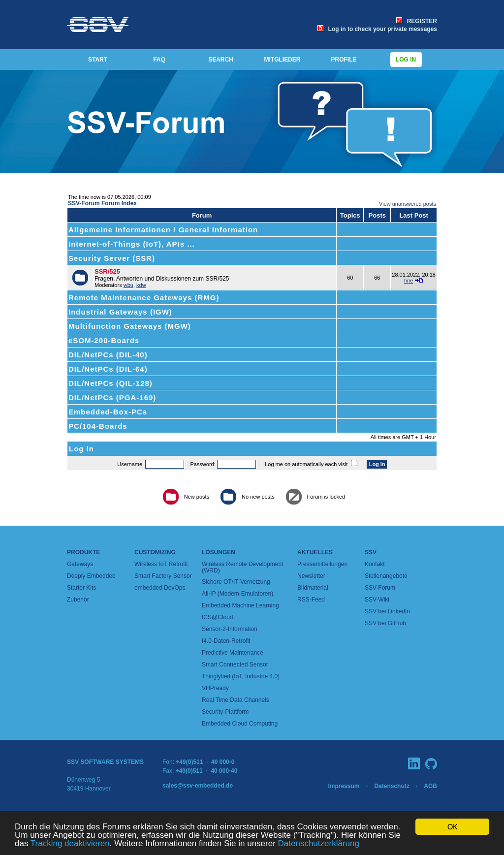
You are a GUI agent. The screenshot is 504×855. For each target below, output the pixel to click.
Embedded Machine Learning (240, 605)
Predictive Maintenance (233, 653)
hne (409, 281)
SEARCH (221, 60)
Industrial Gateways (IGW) (120, 312)
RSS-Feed (311, 600)
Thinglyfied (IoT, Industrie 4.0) (241, 676)
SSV (371, 552)
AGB (430, 786)
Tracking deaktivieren (70, 844)
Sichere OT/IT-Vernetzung (236, 582)
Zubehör (78, 600)
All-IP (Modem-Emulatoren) (237, 594)
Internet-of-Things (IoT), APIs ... (132, 244)
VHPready (215, 688)
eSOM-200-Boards (104, 340)
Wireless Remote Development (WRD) (242, 567)
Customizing (155, 552)
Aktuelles (315, 552)
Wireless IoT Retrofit (161, 564)
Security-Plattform (225, 712)
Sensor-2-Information (230, 629)
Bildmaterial (313, 588)
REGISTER (417, 21)
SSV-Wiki (377, 600)
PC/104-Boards (98, 426)
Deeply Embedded (91, 576)
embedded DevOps (160, 588)
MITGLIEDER (283, 60)
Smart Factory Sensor (163, 576)
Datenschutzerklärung (319, 844)
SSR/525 (107, 271)
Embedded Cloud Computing (240, 724)
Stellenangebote (386, 576)
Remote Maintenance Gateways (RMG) (144, 298)
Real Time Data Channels (236, 700)
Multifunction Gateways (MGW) (130, 326)
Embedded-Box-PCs (108, 412)
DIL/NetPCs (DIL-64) (108, 369)
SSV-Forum (380, 588)
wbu (128, 285)
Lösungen (219, 552)
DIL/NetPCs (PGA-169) (112, 397)
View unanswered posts (408, 204)
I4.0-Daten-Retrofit (226, 641)
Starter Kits (81, 588)
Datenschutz (392, 786)
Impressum (344, 786)
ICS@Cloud (218, 617)
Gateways (80, 564)
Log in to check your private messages (377, 29)
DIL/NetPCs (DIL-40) (108, 355)
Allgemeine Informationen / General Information (163, 230)
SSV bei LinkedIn (387, 611)
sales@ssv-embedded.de (198, 786)
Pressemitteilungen (322, 564)
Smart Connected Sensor (235, 665)
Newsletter (311, 576)
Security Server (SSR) (112, 258)
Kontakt (375, 564)
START (98, 60)
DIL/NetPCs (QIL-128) (110, 383)
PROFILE (344, 60)
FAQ (159, 60)
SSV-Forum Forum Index (102, 203)
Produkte (83, 552)
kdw (141, 285)
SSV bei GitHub (385, 623)
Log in (406, 60)
